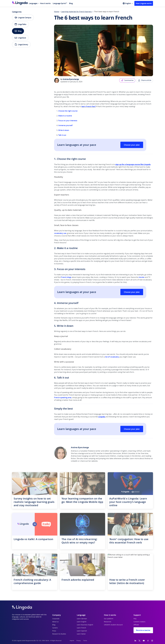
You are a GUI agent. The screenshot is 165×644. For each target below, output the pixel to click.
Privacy (79, 641)
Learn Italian (81, 634)
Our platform (109, 619)
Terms (85, 641)
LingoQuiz (20, 38)
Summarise (127, 80)
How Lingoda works (144, 3)
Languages (33, 3)
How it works (45, 3)
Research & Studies (59, 634)
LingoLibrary (21, 44)
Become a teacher (143, 630)
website (94, 461)
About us (55, 622)
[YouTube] (144, 641)
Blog (71, 3)
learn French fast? (89, 106)
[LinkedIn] (135, 641)
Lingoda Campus (23, 18)
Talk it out (62, 135)
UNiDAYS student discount (113, 625)
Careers (55, 628)
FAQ (135, 619)
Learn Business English (85, 625)
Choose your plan (132, 145)
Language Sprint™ (60, 3)
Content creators (139, 622)
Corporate (56, 619)
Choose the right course (68, 111)
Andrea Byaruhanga (71, 79)
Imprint (72, 641)
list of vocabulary (112, 357)
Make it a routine (65, 116)
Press (54, 631)
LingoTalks (20, 24)
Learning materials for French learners (77, 12)
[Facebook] (148, 641)
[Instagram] (152, 641)
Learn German (82, 619)
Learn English (82, 622)
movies (141, 277)
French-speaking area (63, 398)
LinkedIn (74, 461)
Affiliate (136, 625)
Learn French (81, 628)
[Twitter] (139, 641)
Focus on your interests (68, 121)
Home (57, 12)
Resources (108, 622)
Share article (145, 80)
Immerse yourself (65, 125)
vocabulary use (60, 233)
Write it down (64, 130)
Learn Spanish (82, 631)
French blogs (66, 277)
